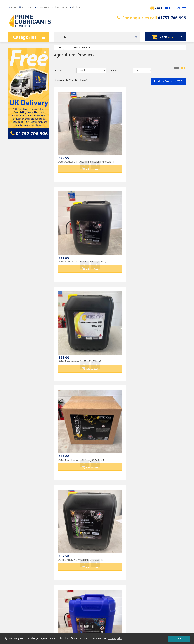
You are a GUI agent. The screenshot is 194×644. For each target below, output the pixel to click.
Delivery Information (20, 541)
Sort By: (58, 70)
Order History (153, 546)
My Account (153, 541)
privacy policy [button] (115, 638)
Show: (114, 70)
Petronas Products (110, 546)
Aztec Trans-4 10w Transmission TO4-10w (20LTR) (72, 349)
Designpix (126, 616)
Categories (25, 37)
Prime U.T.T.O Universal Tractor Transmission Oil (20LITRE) (118, 493)
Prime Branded (109, 541)
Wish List (151, 551)
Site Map (60, 551)
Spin (142, 616)
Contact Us (61, 541)
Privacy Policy (17, 546)
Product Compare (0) (168, 81)
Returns (60, 546)
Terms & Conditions (20, 551)
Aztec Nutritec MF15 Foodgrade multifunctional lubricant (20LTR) (164, 206)
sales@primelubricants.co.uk (110, 607)
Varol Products (109, 551)
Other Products (109, 557)
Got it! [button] (179, 639)
